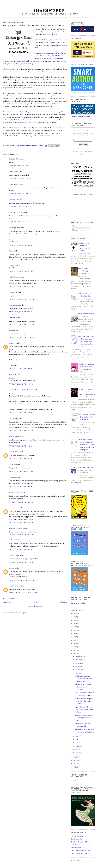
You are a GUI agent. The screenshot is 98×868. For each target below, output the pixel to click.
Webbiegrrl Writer (15, 228)
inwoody (12, 568)
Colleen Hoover (49, 53)
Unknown (12, 343)
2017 (75, 637)
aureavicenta (13, 374)
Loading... (74, 780)
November (79, 660)
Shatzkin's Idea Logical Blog (81, 850)
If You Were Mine (37, 61)
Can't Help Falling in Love (57, 61)
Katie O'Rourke (14, 277)
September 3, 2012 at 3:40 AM (23, 593)
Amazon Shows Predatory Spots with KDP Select (85, 271)
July (77, 673)
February (79, 749)
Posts (75, 226)
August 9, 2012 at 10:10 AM (22, 562)
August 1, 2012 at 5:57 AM (21, 271)
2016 (75, 640)
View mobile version (35, 606)
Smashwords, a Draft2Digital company (60, 14)
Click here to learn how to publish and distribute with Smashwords (36, 136)
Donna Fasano (14, 172)
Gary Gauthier (14, 418)
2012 (75, 654)
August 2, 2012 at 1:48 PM (21, 384)
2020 (75, 627)
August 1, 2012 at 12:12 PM (22, 287)
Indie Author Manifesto (85, 467)
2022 (75, 620)
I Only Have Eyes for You (19, 64)
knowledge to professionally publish (15, 122)
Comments (77, 230)
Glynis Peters (14, 464)
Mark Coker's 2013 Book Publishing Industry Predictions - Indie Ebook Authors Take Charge (86, 341)
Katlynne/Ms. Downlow (17, 528)
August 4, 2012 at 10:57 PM (22, 523)
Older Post (64, 602)
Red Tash (12, 330)
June (77, 736)
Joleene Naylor (14, 292)
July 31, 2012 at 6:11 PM (20, 194)
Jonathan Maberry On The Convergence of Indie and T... (85, 718)
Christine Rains (14, 200)
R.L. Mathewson (58, 56)
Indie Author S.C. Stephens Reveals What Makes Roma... (84, 701)
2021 (75, 624)
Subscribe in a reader (78, 603)
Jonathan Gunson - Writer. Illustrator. (21, 390)
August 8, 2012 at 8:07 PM (21, 549)
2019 (75, 630)
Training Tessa (9, 61)
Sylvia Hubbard (14, 184)
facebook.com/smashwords (80, 116)
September (79, 666)
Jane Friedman (76, 847)
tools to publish (21, 120)
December (79, 656)
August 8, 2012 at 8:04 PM (21, 534)
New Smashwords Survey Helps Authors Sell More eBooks (86, 417)
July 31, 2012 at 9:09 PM (20, 222)
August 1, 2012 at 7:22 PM (21, 312)
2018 (75, 634)
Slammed (58, 53)
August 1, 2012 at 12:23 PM (22, 299)
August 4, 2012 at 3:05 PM (21, 487)
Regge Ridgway (14, 555)
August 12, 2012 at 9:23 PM (22, 580)
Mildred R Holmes (15, 436)
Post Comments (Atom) (20, 613)
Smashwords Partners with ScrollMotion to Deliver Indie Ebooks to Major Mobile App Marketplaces (86, 445)
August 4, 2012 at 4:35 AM (21, 471)
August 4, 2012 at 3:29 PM (21, 502)
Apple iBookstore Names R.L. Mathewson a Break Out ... (84, 709)
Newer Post (7, 602)
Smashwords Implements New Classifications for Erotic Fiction (86, 367)
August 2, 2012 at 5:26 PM (21, 413)
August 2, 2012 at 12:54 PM (22, 337)
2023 (75, 617)
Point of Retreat (41, 56)
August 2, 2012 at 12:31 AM (22, 325)
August (78, 670)
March (78, 746)
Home (35, 602)
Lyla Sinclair (58, 58)
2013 (75, 650)
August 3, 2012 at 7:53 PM (21, 459)
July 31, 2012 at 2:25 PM (20, 166)
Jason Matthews (14, 452)
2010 (75, 760)
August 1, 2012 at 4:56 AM (21, 245)
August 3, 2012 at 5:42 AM (21, 446)
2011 (75, 757)
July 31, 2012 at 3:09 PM (20, 178)
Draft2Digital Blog (77, 836)
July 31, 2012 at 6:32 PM (20, 207)
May (77, 739)
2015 (75, 644)
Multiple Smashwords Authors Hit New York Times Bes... (84, 678)
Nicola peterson (14, 586)
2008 (75, 767)
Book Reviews (14, 508)
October (78, 663)
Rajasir (11, 251)
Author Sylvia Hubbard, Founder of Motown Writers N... (83, 687)
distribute (33, 120)
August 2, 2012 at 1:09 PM (21, 369)
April (78, 743)
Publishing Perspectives (79, 853)
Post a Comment (9, 598)
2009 (75, 764)
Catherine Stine (14, 159)
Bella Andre (26, 61)
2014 (75, 647)
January (78, 753)
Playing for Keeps (42, 58)
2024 (75, 614)
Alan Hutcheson (14, 305)
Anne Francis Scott (15, 492)
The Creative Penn (77, 839)
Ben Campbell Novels (16, 212)
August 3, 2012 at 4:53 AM (21, 431)
